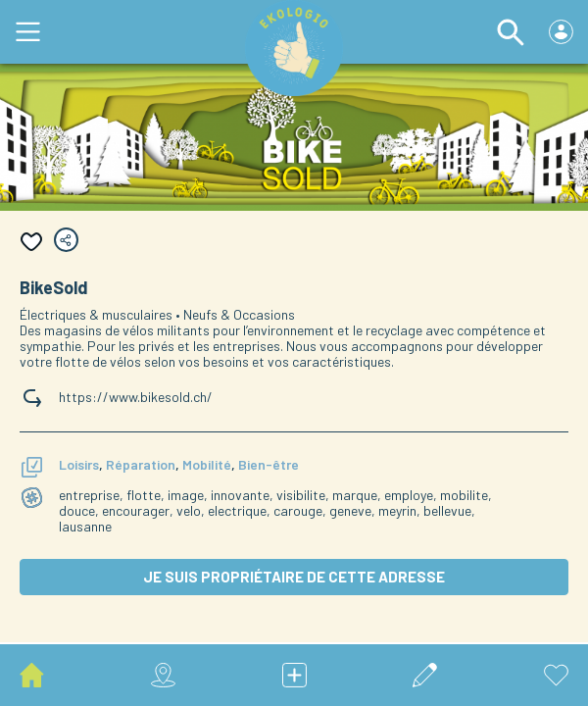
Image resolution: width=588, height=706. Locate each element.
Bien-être (269, 464)
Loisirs (79, 464)
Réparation (141, 464)
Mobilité (207, 464)
